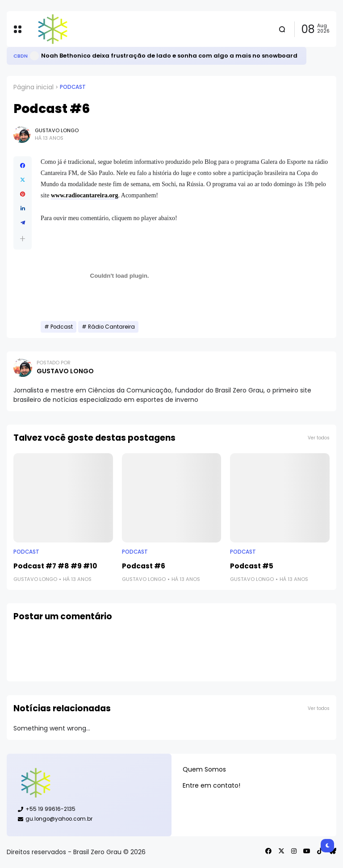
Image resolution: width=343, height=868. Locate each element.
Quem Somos (204, 769)
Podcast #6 (144, 566)
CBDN (21, 56)
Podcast (73, 87)
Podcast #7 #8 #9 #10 (55, 566)
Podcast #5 (252, 566)
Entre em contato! (211, 785)
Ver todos (319, 438)
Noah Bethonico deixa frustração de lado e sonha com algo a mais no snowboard (169, 56)
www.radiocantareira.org (85, 195)
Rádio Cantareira (111, 327)
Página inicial (33, 87)
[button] (23, 239)
